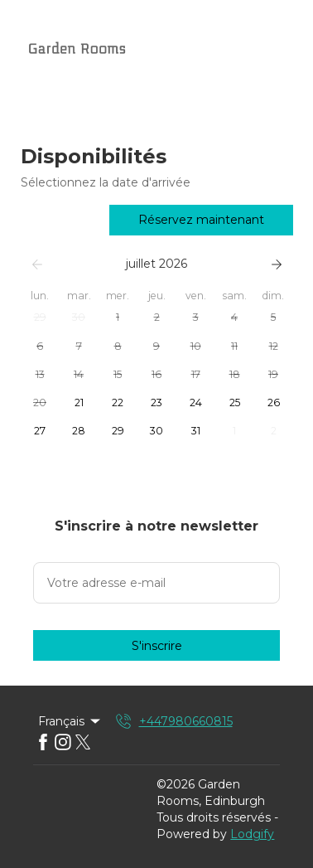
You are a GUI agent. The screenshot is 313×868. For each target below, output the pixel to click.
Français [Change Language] (70, 721)
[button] (40, 318)
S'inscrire (157, 646)
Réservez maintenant (201, 220)
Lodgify (252, 834)
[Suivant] (277, 264)
